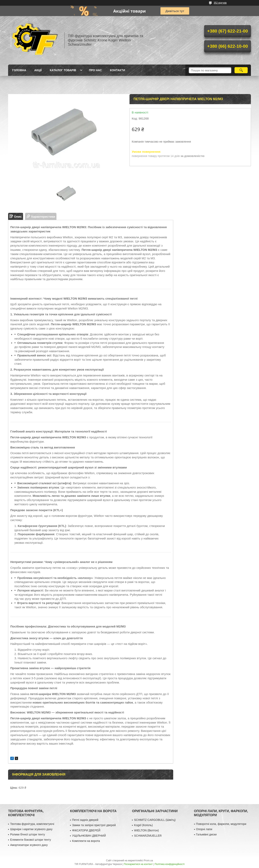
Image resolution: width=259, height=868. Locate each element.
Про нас (95, 70)
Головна (19, 70)
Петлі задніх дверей (85, 820)
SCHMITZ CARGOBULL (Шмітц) (155, 820)
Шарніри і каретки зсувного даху (31, 829)
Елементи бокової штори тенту (30, 840)
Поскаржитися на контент (138, 864)
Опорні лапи (204, 829)
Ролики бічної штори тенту (28, 834)
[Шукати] (241, 70)
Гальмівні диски (206, 834)
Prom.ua (148, 861)
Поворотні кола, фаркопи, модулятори (221, 824)
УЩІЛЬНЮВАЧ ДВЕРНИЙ (89, 836)
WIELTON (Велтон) (146, 830)
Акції (38, 70)
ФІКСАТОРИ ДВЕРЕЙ (86, 830)
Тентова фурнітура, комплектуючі (32, 824)
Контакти (117, 70)
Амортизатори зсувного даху (29, 845)
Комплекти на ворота (86, 841)
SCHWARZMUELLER (148, 836)
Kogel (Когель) (143, 825)
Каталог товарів (63, 70)
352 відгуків (220, 3)
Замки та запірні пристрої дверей (94, 825)
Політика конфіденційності (170, 864)
